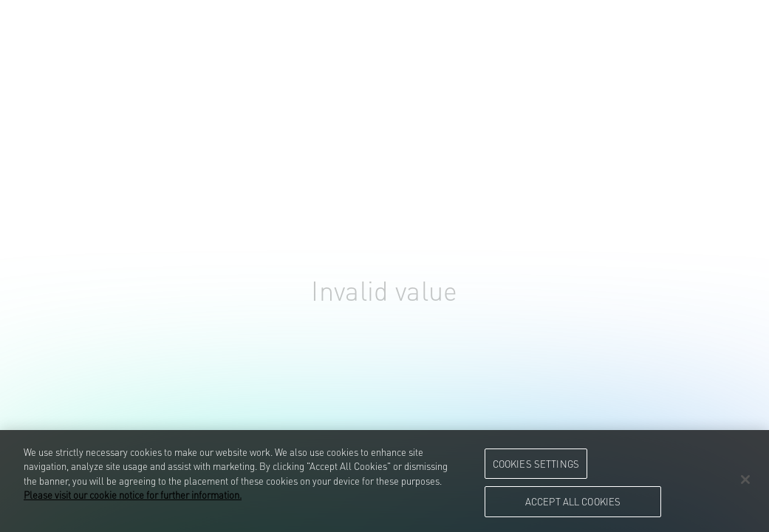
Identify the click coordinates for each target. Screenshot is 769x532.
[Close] (745, 480)
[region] (384, 481)
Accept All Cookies (573, 501)
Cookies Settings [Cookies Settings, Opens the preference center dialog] (536, 463)
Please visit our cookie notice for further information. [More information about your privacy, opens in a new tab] (133, 494)
